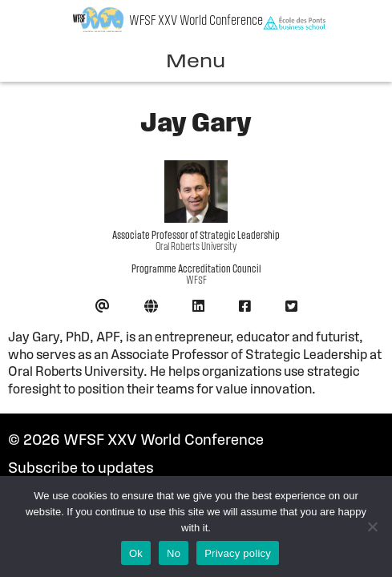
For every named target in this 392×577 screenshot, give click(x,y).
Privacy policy (238, 553)
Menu (196, 63)
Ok (136, 553)
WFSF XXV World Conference (196, 21)
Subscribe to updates (81, 469)
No (174, 553)
